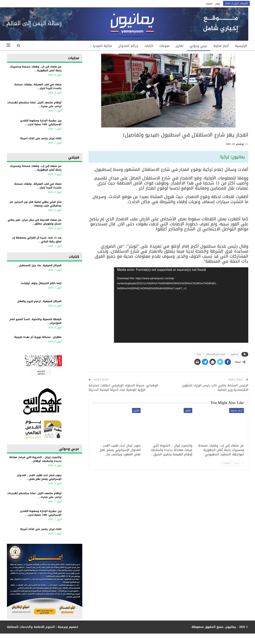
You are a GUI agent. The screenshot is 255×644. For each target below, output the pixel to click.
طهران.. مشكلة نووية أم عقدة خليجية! (38, 337)
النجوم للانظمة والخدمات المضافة (31, 627)
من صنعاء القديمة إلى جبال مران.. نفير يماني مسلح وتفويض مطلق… (35, 222)
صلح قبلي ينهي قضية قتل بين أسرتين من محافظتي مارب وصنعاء (35, 204)
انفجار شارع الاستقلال (216, 354)
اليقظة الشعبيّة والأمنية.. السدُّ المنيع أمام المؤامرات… (36, 321)
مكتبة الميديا (103, 46)
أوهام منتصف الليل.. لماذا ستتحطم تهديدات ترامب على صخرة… (34, 104)
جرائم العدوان (128, 46)
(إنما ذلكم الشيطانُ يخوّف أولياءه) (41, 283)
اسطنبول (234, 354)
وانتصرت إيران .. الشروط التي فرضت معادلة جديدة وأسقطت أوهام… (35, 459)
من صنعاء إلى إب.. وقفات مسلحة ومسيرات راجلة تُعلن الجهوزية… (36, 69)
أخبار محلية (221, 46)
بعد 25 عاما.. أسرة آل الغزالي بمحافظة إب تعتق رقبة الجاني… (37, 240)
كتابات (149, 46)
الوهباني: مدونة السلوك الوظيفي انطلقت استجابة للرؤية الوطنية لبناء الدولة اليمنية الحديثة (123, 388)
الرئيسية (241, 46)
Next (226, 463)
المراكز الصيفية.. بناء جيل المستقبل (40, 265)
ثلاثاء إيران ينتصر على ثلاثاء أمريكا (41, 138)
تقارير (179, 46)
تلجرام (209, 4)
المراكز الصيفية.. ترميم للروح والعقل (39, 301)
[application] (181, 305)
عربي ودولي (198, 46)
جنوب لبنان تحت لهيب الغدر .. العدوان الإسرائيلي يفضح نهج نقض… (39, 477)
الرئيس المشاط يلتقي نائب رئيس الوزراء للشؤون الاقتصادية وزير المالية (215, 388)
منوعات (164, 46)
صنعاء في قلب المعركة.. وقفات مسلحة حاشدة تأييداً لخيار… (38, 86)
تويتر (218, 4)
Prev (238, 463)
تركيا (199, 354)
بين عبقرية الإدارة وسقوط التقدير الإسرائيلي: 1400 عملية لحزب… (41, 122)
